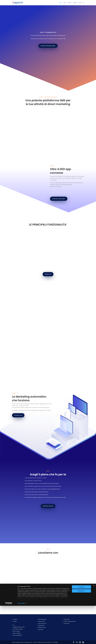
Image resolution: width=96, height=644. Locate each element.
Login (80, 3)
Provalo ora (18, 415)
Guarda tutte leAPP (59, 199)
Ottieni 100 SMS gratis (48, 46)
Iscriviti (70, 3)
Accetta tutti (81, 625)
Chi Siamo (15, 619)
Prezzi (65, 3)
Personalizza (81, 629)
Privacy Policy (67, 619)
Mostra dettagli (21, 641)
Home (60, 3)
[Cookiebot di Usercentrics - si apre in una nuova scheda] (9, 641)
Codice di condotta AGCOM (70, 621)
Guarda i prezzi (48, 506)
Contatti (75, 3)
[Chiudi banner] (94, 624)
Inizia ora (48, 274)
